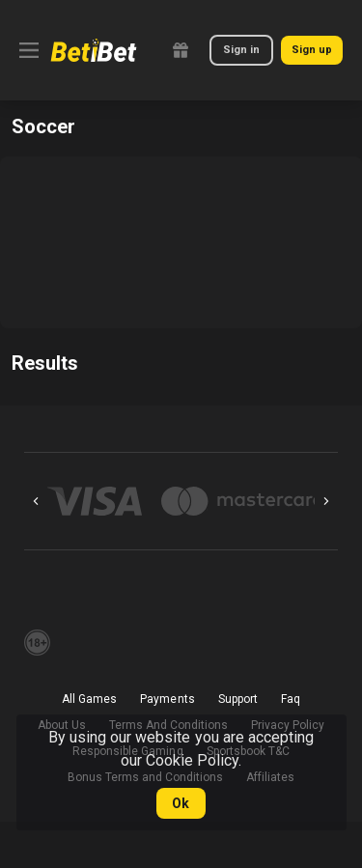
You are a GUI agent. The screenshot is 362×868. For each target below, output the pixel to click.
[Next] (326, 501)
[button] (95, 501)
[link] (94, 50)
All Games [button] (89, 699)
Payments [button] (167, 699)
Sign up (312, 50)
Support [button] (238, 699)
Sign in (241, 50)
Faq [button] (291, 699)
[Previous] (36, 501)
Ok (181, 803)
